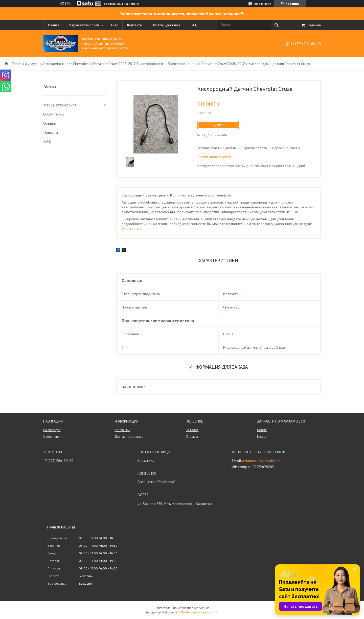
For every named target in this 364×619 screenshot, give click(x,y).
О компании (53, 114)
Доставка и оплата (129, 436)
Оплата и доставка (166, 25)
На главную (52, 430)
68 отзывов (263, 4)
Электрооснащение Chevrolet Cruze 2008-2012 (207, 64)
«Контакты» (131, 228)
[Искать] (277, 25)
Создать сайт (114, 4)
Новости (51, 132)
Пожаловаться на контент (200, 612)
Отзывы (50, 123)
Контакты (135, 25)
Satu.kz (204, 608)
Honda (262, 430)
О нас (114, 25)
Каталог (192, 430)
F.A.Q (194, 25)
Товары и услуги (25, 64)
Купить (218, 125)
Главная (54, 25)
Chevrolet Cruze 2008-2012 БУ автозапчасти (128, 64)
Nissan (262, 436)
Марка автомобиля (84, 25)
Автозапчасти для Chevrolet (65, 64)
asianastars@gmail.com (261, 461)
